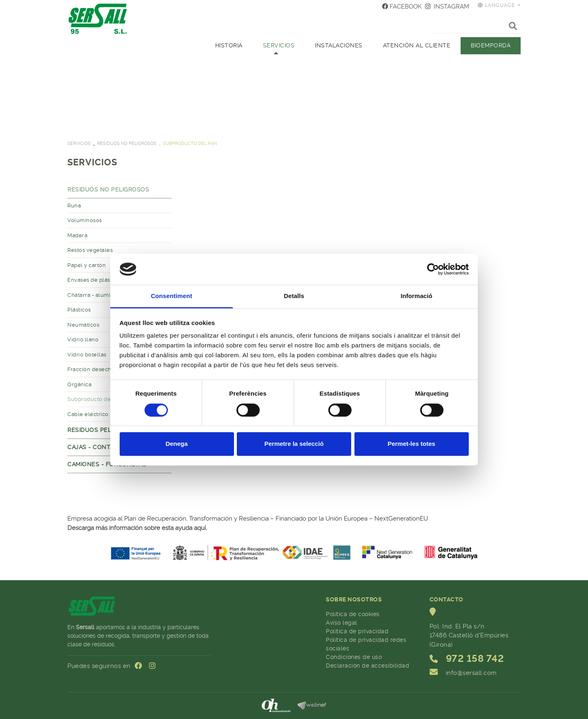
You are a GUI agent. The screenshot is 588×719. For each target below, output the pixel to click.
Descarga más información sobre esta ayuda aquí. (137, 528)
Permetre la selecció (294, 444)
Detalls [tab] (294, 296)
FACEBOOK (402, 7)
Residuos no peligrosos (127, 144)
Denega (176, 444)
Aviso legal (342, 623)
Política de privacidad (357, 631)
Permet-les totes (411, 444)
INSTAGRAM (447, 7)
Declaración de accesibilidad (367, 666)
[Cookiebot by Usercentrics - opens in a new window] (433, 269)
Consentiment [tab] (171, 296)
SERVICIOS (79, 144)
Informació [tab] (416, 296)
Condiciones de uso (354, 657)
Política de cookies (353, 614)
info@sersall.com (471, 673)
